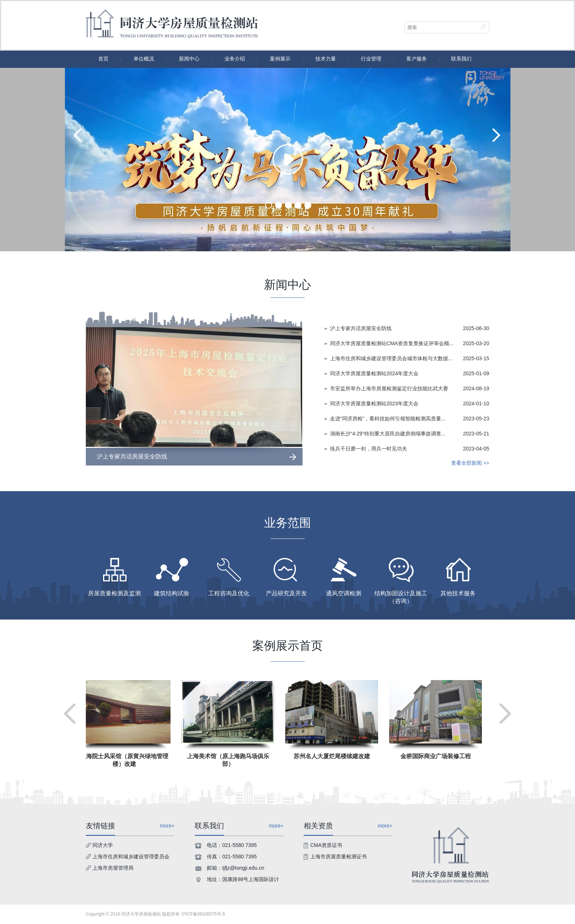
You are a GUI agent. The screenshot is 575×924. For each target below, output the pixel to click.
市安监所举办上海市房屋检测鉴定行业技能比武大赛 (389, 388)
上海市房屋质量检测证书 (338, 857)
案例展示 (280, 59)
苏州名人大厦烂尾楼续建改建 (333, 756)
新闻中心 (189, 59)
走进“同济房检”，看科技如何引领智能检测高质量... (388, 419)
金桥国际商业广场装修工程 (437, 756)
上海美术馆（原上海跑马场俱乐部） (229, 760)
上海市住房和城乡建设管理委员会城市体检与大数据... (391, 358)
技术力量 (326, 59)
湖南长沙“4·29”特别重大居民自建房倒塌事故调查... (388, 434)
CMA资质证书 (326, 845)
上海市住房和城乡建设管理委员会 (131, 857)
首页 (103, 59)
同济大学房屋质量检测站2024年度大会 (374, 373)
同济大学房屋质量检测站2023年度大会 (374, 403)
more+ (276, 826)
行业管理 (371, 59)
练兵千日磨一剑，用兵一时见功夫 (369, 449)
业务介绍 (235, 59)
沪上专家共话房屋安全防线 (361, 328)
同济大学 (103, 845)
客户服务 (417, 59)
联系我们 (461, 59)
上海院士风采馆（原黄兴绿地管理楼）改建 (125, 760)
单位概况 (144, 59)
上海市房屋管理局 (113, 868)
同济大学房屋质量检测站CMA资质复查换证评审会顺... (392, 343)
